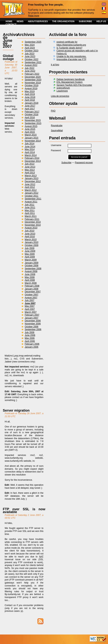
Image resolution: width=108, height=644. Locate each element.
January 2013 (32, 178)
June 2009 (30, 251)
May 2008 (30, 277)
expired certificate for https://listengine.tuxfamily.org (71, 43)
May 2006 (30, 338)
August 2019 (31, 88)
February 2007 (32, 315)
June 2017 (30, 106)
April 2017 (30, 109)
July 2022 (29, 68)
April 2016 (30, 118)
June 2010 (30, 234)
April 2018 (30, 100)
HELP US (101, 21)
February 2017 (32, 112)
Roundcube (57, 126)
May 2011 (30, 210)
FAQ (53, 111)
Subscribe (66, 163)
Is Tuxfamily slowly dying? (69, 48)
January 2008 (32, 289)
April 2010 (30, 237)
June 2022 (30, 71)
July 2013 (29, 164)
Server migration (16, 410)
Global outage (8, 57)
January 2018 (32, 103)
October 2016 (32, 115)
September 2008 (33, 269)
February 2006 (32, 344)
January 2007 (32, 318)
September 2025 (33, 42)
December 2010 (33, 222)
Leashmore (62, 91)
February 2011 (32, 219)
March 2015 (31, 135)
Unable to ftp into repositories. (71, 56)
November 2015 (33, 120)
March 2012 (31, 190)
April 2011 (30, 213)
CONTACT (11, 24)
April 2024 (30, 48)
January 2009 (32, 263)
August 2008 (31, 271)
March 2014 (31, 155)
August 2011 (31, 202)
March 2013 (31, 176)
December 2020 (33, 77)
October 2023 (32, 51)
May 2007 (30, 306)
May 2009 (30, 254)
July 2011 (29, 205)
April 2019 (30, 94)
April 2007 (30, 309)
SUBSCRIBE (85, 21)
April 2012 (30, 187)
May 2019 (30, 91)
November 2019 (33, 83)
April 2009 (30, 257)
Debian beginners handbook (71, 79)
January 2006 (32, 347)
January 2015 (32, 138)
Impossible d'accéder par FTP (71, 59)
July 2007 (29, 300)
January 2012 (32, 193)
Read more (34, 16)
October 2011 (32, 196)
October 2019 (32, 85)
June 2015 (30, 129)
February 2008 (32, 286)
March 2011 (31, 216)
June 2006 (30, 335)
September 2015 (33, 123)
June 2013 (30, 167)
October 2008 (32, 266)
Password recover (84, 163)
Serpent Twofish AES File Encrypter (74, 85)
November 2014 (33, 141)
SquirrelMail (57, 131)
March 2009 (31, 260)
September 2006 (33, 329)
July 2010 (29, 231)
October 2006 (32, 327)
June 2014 (30, 147)
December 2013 (33, 161)
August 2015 (31, 126)
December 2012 (33, 181)
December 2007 (33, 292)
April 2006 (30, 341)
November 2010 (33, 225)
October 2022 (32, 59)
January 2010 (32, 242)
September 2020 (33, 80)
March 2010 (31, 239)
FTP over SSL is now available (24, 511)
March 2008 (31, 283)
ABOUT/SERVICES (38, 21)
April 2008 (30, 280)
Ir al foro (55, 65)
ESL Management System (70, 82)
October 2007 (32, 295)
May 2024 (30, 45)
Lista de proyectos (60, 96)
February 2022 (32, 74)
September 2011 (33, 199)
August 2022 (31, 65)
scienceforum (63, 88)
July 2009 (29, 248)
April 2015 (30, 132)
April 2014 (30, 152)
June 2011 (30, 207)
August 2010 (31, 228)
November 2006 (33, 324)
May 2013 (30, 170)
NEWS (20, 21)
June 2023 (30, 56)
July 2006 (29, 332)
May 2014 (30, 149)
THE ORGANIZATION (63, 21)
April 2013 (30, 173)
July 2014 (29, 144)
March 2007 (31, 312)
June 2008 (30, 274)
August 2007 (31, 298)
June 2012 (30, 184)
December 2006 (33, 321)
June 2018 (30, 97)
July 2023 (29, 54)
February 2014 (32, 158)
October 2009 (32, 245)
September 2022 (33, 62)
